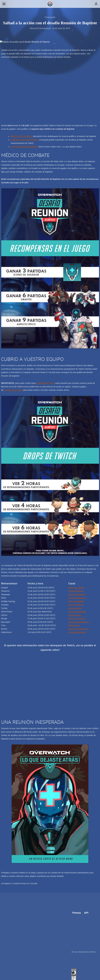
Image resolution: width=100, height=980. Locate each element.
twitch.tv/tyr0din (75, 608)
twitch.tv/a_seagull (76, 588)
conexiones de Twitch (13, 390)
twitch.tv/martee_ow (77, 598)
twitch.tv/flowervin (76, 591)
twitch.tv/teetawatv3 (77, 594)
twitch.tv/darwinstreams (78, 629)
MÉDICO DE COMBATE (21, 136)
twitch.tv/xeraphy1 (76, 605)
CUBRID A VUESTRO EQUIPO (24, 140)
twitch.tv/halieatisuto (77, 632)
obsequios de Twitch (45, 383)
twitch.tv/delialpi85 (76, 601)
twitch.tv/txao (74, 625)
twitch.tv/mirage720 (77, 618)
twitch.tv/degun (75, 615)
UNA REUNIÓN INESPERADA (24, 147)
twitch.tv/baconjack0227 (79, 622)
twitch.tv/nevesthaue (77, 612)
